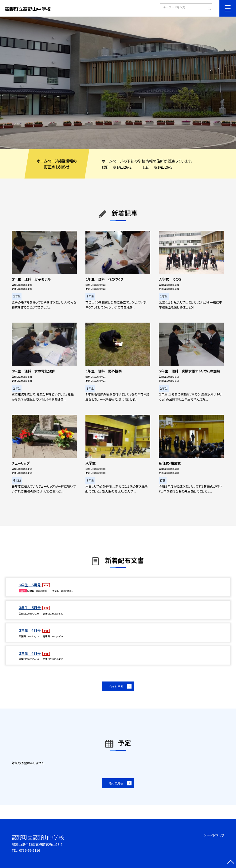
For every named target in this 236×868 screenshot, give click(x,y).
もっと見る (116, 687)
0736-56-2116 (29, 850)
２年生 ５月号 (30, 585)
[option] (118, 83)
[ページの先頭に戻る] (231, 863)
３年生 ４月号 (30, 630)
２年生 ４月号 (30, 653)
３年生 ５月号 (30, 607)
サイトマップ (216, 835)
